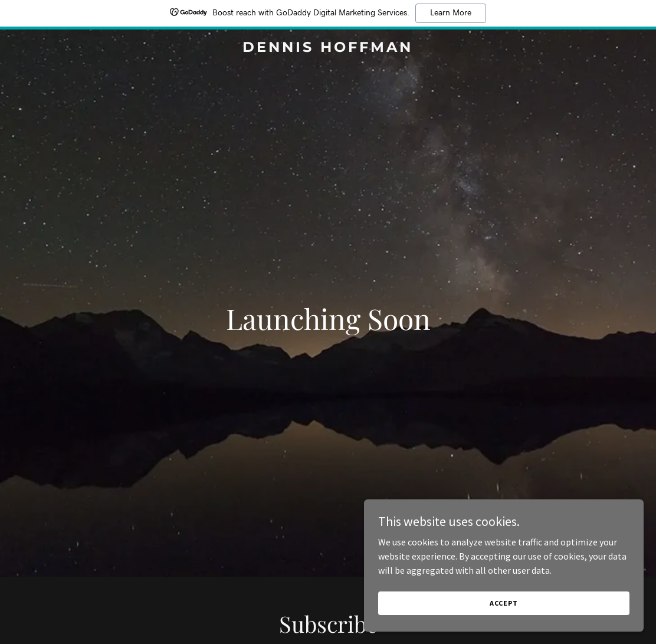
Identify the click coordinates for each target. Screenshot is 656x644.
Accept (524, 602)
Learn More (451, 13)
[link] (328, 48)
